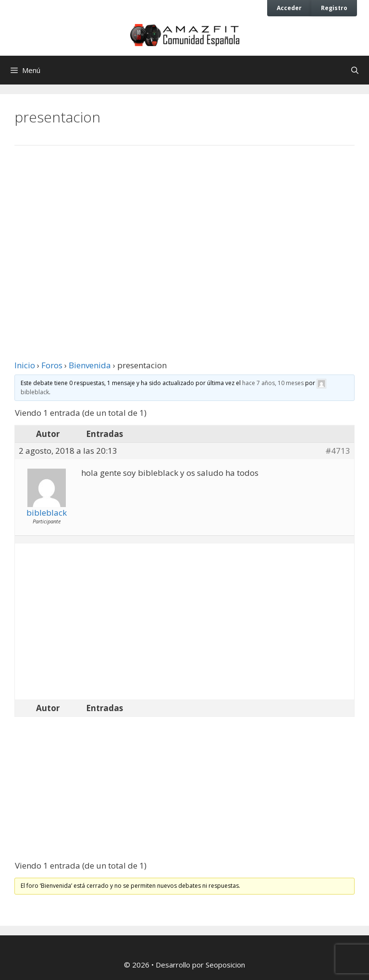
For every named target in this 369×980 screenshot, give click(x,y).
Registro (334, 8)
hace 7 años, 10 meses (273, 383)
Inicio (25, 365)
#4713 (338, 451)
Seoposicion (225, 965)
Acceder (289, 8)
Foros (52, 365)
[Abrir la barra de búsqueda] (355, 70)
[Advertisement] (184, 232)
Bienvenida (90, 365)
